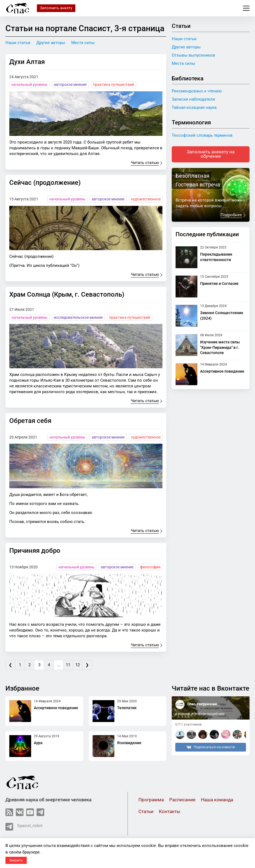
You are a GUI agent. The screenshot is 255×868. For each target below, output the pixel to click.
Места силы (83, 43)
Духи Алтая (27, 62)
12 (79, 665)
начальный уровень (29, 84)
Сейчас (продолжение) (45, 183)
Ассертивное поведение (222, 372)
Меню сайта (246, 8)
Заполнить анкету (56, 8)
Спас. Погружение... (204, 704)
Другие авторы (51, 43)
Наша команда (217, 800)
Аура (38, 743)
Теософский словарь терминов (202, 135)
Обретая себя (30, 421)
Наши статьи (18, 43)
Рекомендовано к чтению (197, 91)
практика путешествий (114, 84)
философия (150, 567)
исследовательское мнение (78, 317)
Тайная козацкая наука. (195, 107)
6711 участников (189, 725)
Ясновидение (129, 743)
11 (70, 665)
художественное (146, 199)
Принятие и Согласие (219, 284)
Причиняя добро (35, 551)
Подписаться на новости (211, 747)
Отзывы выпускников (193, 55)
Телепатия (127, 708)
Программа (151, 800)
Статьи (146, 812)
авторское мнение (70, 84)
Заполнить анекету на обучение (211, 154)
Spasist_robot (24, 827)
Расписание (182, 800)
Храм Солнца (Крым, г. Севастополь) (67, 294)
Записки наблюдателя (193, 99)
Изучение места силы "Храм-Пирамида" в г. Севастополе (220, 348)
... (60, 665)
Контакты (170, 812)
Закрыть (16, 860)
